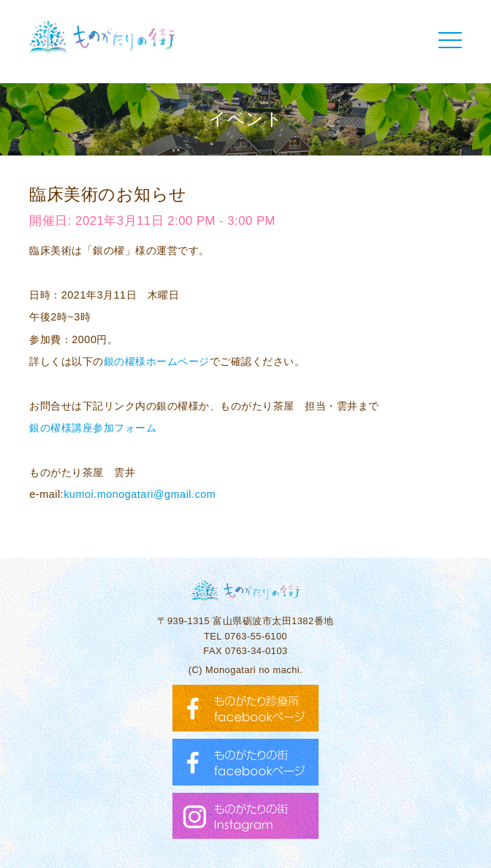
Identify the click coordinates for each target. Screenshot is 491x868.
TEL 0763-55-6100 (245, 636)
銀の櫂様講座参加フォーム (93, 428)
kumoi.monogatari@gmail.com (140, 494)
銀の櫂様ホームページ (157, 361)
